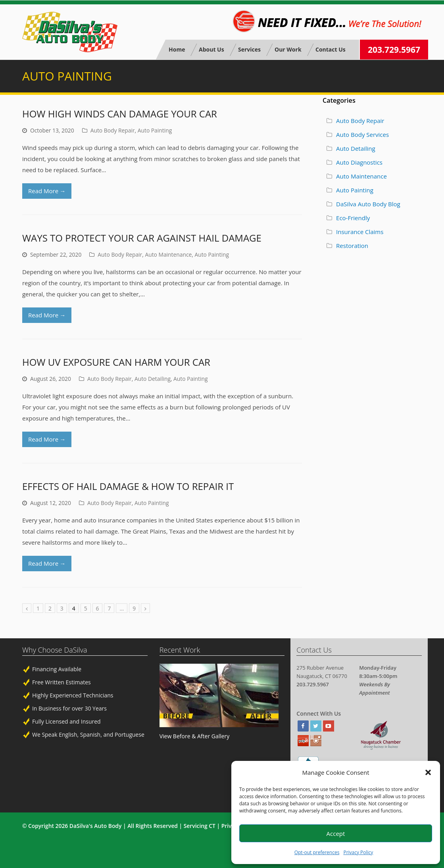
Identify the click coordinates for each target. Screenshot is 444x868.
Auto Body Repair (113, 130)
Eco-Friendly (353, 218)
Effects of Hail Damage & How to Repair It (128, 486)
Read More (47, 191)
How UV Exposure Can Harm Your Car (116, 362)
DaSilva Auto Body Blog (368, 204)
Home (177, 49)
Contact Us (330, 49)
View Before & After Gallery (195, 736)
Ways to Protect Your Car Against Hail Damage (142, 238)
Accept (336, 833)
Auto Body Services (362, 134)
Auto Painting (155, 130)
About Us (211, 49)
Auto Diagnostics (359, 162)
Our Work (288, 49)
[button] (428, 772)
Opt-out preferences (317, 852)
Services (249, 49)
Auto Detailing (153, 379)
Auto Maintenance (168, 254)
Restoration (352, 246)
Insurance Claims (360, 232)
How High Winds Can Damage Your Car (120, 114)
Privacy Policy (358, 852)
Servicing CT (200, 826)
